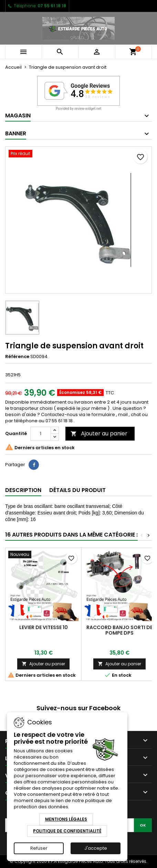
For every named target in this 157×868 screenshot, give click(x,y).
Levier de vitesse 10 (44, 627)
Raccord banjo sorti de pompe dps (119, 630)
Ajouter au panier (99, 433)
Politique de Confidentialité (67, 831)
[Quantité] (41, 434)
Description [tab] (23, 490)
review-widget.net (88, 109)
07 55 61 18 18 (52, 6)
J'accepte (96, 848)
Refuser (39, 848)
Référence (17, 357)
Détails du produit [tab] (77, 490)
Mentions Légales (66, 819)
